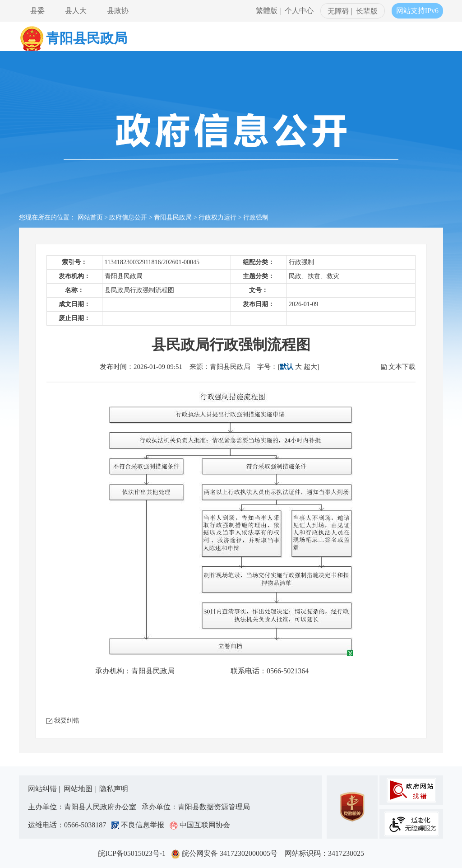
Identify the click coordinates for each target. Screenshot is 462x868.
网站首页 (90, 217)
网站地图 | (81, 789)
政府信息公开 (128, 217)
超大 (310, 367)
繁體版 (267, 11)
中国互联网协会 (200, 825)
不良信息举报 (140, 825)
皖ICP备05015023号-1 (134, 853)
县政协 (118, 11)
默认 (286, 367)
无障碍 (338, 11)
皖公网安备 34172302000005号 (227, 853)
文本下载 (402, 367)
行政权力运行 (217, 217)
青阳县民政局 (173, 217)
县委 (37, 11)
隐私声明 (114, 789)
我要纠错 (67, 721)
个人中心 (299, 11)
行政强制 (256, 217)
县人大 (76, 11)
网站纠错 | (45, 789)
